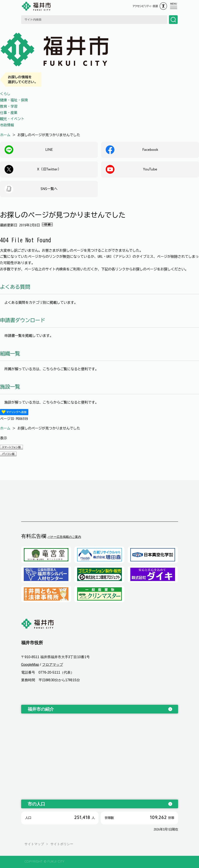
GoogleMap (30, 665)
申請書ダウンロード (23, 320)
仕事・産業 (9, 113)
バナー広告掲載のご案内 (64, 537)
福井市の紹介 (41, 709)
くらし (5, 94)
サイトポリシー (62, 844)
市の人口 (36, 804)
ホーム (5, 135)
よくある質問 (15, 287)
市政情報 (7, 125)
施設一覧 (10, 387)
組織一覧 (10, 354)
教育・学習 (9, 106)
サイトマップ (34, 844)
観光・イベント (12, 119)
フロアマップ (53, 665)
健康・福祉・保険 (14, 100)
